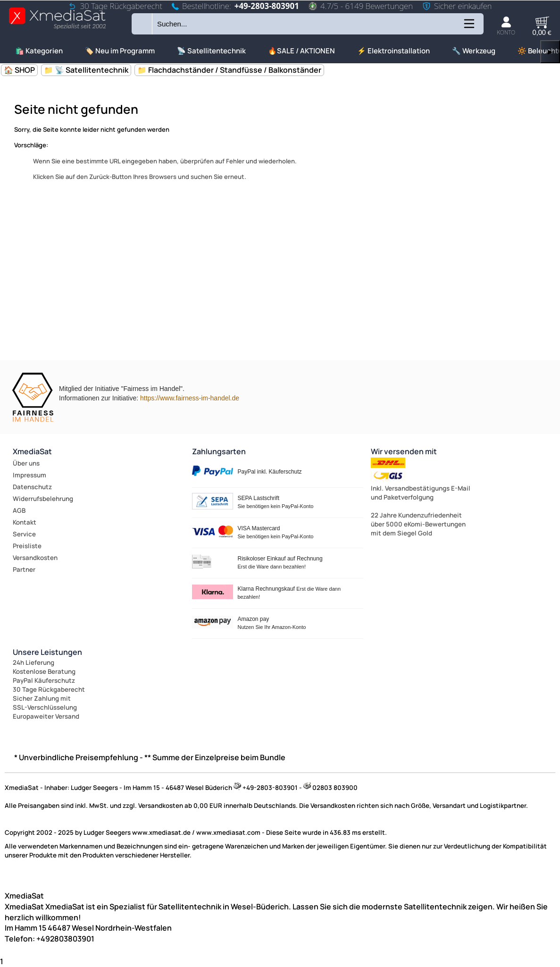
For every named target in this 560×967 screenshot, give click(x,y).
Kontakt (25, 522)
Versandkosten (35, 558)
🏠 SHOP (19, 70)
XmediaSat (32, 451)
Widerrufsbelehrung (43, 499)
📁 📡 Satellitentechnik (86, 70)
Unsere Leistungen (47, 652)
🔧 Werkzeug (474, 51)
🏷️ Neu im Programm (120, 51)
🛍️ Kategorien (39, 51)
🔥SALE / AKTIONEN (301, 51)
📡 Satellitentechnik (211, 51)
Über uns (26, 463)
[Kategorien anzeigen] (468, 27)
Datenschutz (32, 487)
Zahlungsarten (219, 451)
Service (24, 534)
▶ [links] (550, 52)
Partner (24, 569)
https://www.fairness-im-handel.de (190, 398)
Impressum (29, 475)
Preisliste (27, 546)
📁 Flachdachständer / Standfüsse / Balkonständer (229, 70)
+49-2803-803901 (267, 6)
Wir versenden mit (404, 451)
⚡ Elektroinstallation (393, 51)
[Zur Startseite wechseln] (57, 29)
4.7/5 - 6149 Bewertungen (361, 6)
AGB (19, 510)
